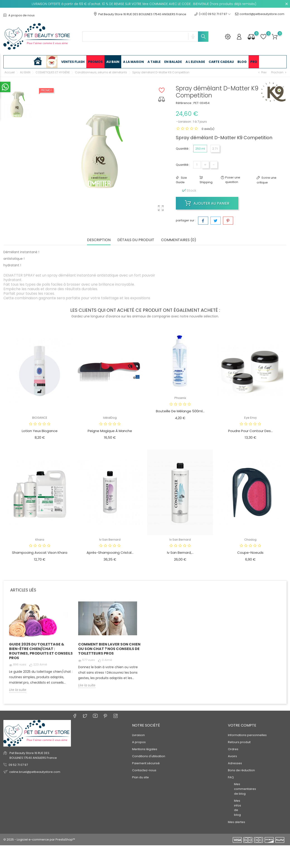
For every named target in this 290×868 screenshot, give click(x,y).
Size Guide (181, 180)
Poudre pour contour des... (250, 431)
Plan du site (140, 777)
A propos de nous (19, 15)
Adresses (235, 763)
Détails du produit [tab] (136, 240)
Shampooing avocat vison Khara (40, 553)
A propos (139, 742)
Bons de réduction (241, 770)
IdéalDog (110, 418)
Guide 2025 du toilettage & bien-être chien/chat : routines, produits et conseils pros (41, 651)
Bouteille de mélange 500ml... (180, 411)
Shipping (206, 182)
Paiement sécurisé (146, 763)
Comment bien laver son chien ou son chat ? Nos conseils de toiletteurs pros (109, 649)
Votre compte (242, 725)
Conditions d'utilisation (149, 756)
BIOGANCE (40, 418)
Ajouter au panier (207, 203)
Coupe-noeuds (250, 553)
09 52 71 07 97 (18, 765)
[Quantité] (197, 165)
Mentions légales (145, 749)
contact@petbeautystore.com (260, 14)
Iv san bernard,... (180, 553)
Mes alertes (237, 822)
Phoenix (180, 398)
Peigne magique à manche (110, 431)
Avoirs (232, 756)
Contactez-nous (144, 770)
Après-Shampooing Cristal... (110, 553)
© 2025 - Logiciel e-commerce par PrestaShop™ (39, 840)
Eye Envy (250, 418)
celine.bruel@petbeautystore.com (35, 772)
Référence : (184, 103)
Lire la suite (18, 690)
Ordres (233, 749)
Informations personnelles (247, 735)
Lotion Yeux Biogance (40, 431)
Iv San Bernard (110, 540)
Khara (40, 540)
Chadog (250, 540)
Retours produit (239, 742)
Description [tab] (99, 240)
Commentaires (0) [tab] (179, 240)
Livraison (138, 735)
